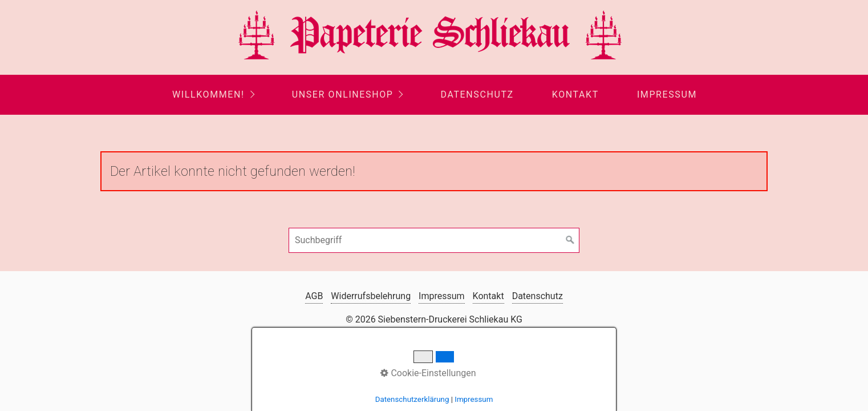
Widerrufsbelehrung (371, 296)
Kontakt (575, 94)
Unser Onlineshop (343, 94)
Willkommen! (208, 94)
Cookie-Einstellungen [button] (428, 373)
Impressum (667, 94)
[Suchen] (570, 240)
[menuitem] (212, 95)
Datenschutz (477, 94)
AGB (314, 296)
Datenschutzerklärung (412, 399)
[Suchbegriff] (434, 240)
